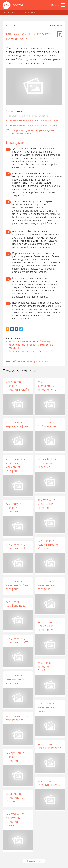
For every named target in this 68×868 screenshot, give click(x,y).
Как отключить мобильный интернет (47, 504)
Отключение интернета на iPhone (16, 797)
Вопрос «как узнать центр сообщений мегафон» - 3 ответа (33, 132)
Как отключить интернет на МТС (18, 640)
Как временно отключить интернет (16, 757)
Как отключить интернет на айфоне (46, 707)
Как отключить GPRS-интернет (48, 424)
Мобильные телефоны (29, 13)
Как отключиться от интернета (18, 718)
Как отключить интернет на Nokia (18, 546)
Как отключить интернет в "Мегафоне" (30, 351)
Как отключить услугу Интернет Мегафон (48, 544)
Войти (55, 5)
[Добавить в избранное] (60, 34)
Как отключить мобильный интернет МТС (46, 626)
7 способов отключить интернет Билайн (17, 386)
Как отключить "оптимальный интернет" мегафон (17, 820)
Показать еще (34, 861)
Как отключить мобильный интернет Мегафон (32, 125)
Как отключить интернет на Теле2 (46, 667)
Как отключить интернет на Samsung (29, 341)
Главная (6, 13)
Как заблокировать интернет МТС (48, 386)
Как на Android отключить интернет (47, 463)
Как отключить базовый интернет (49, 783)
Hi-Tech (15, 13)
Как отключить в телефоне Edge (18, 604)
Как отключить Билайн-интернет (48, 746)
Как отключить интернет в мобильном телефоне (15, 465)
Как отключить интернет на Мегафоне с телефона (31, 346)
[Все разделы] (63, 5)
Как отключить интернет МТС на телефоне (18, 585)
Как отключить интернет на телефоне (46, 585)
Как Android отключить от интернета (15, 508)
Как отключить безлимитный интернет (17, 679)
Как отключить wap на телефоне (17, 424)
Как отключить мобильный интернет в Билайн (32, 121)
